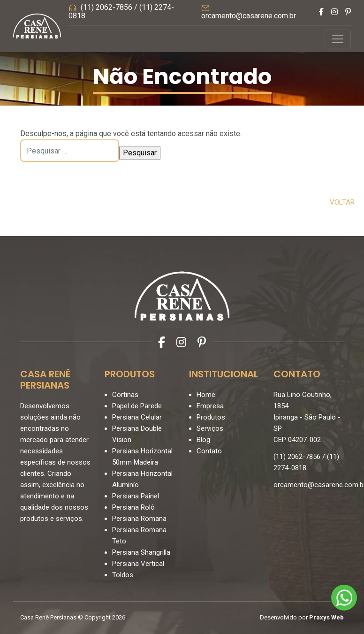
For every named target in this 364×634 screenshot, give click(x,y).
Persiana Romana (139, 519)
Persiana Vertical (138, 564)
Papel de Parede (137, 406)
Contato (209, 451)
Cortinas (125, 395)
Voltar (342, 202)
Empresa (210, 406)
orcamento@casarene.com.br (249, 16)
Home (206, 395)
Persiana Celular (137, 417)
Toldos (123, 575)
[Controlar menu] (338, 39)
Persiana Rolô (133, 507)
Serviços (210, 428)
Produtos (211, 417)
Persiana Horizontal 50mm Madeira (142, 457)
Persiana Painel (136, 496)
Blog (203, 440)
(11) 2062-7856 (106, 7)
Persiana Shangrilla (141, 552)
